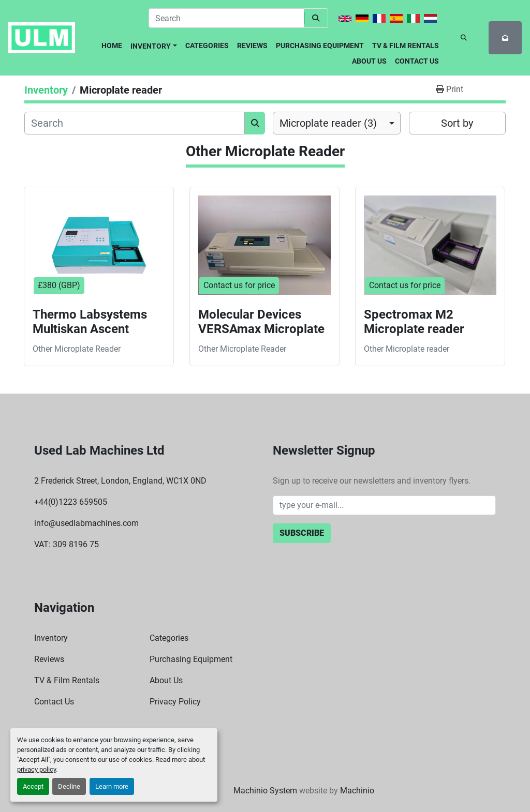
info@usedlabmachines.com (86, 523)
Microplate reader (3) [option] (328, 123)
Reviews (252, 46)
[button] (154, 44)
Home (112, 46)
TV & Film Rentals (406, 46)
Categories (207, 46)
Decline (69, 786)
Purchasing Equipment (320, 46)
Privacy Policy (175, 702)
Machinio (357, 791)
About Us (369, 61)
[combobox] (337, 123)
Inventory (151, 46)
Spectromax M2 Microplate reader (414, 322)
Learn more (112, 786)
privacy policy (36, 769)
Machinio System (265, 791)
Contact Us (417, 61)
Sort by (457, 123)
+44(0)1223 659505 (71, 502)
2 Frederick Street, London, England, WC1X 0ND (120, 481)
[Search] (226, 18)
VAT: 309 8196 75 (67, 544)
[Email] (384, 505)
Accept (33, 786)
